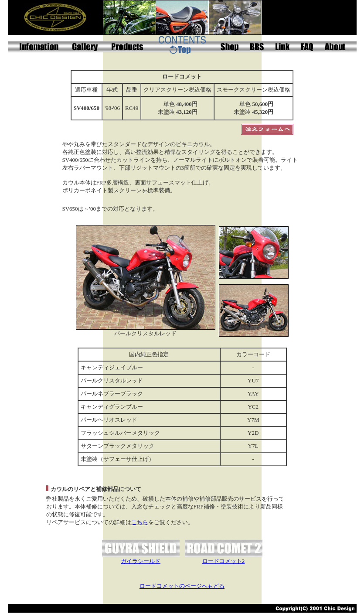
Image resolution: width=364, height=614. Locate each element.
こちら (140, 522)
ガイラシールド (141, 561)
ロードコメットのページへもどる (182, 586)
